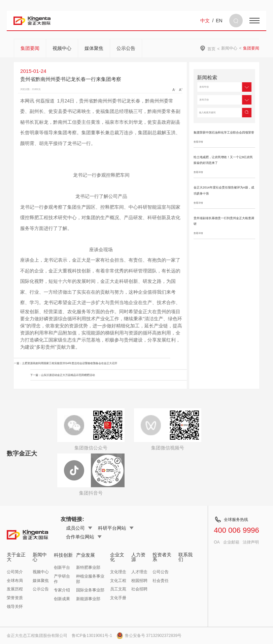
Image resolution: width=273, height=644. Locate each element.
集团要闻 (30, 48)
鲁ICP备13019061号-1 (92, 636)
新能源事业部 (88, 599)
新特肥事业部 (88, 567)
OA (217, 542)
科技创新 (63, 555)
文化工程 (118, 581)
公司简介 (15, 572)
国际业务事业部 (90, 590)
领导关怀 (15, 607)
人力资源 (138, 557)
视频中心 (62, 48)
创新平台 (62, 567)
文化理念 (118, 572)
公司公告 (161, 572)
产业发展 (86, 555)
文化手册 (118, 598)
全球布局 (15, 581)
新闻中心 (229, 48)
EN (219, 21)
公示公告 (126, 48)
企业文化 (117, 557)
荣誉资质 (15, 598)
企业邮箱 (231, 542)
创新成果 (62, 599)
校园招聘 (139, 581)
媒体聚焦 (94, 48)
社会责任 (161, 581)
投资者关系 (162, 557)
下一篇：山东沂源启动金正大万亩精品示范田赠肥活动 (136, 375)
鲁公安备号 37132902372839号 (149, 636)
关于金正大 (16, 557)
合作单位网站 (84, 537)
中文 (205, 21)
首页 (211, 49)
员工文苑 (118, 589)
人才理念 (139, 572)
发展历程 (15, 589)
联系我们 (185, 557)
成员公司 (79, 528)
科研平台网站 (116, 528)
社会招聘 (139, 589)
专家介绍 (62, 590)
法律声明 (251, 542)
